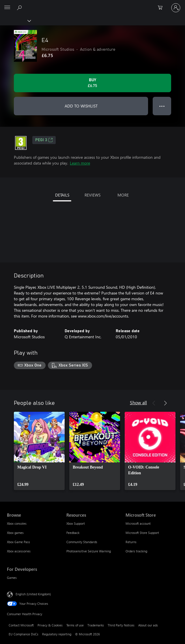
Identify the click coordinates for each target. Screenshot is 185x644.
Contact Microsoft (21, 625)
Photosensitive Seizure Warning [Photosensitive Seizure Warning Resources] (89, 551)
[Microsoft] (92, 4)
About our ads (148, 625)
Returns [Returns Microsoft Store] (131, 542)
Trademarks (96, 625)
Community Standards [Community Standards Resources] (82, 542)
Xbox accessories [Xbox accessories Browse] (19, 551)
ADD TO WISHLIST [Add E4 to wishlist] (81, 106)
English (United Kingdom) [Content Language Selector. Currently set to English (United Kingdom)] (33, 594)
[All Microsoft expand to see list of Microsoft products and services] (7, 8)
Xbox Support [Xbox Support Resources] (76, 523)
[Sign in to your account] (176, 8)
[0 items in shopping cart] (162, 8)
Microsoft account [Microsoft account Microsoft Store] (138, 523)
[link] (39, 451)
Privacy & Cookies (50, 625)
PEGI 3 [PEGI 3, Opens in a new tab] (44, 140)
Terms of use (75, 625)
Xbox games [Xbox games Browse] (15, 533)
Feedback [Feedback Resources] (73, 533)
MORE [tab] (123, 195)
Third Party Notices (121, 625)
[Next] (165, 403)
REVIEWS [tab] (92, 195)
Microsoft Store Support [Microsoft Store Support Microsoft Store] (142, 533)
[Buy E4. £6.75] (92, 83)
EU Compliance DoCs (24, 634)
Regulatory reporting (57, 634)
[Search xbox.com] (20, 7)
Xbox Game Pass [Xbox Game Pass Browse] (18, 542)
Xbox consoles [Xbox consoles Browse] (17, 523)
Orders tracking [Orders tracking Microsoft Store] (136, 551)
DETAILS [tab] (62, 195)
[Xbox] (15, 20)
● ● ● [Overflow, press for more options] (162, 106)
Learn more (80, 163)
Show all (138, 402)
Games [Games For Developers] (12, 578)
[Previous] (154, 403)
